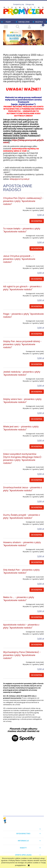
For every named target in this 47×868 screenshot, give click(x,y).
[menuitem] (7, 22)
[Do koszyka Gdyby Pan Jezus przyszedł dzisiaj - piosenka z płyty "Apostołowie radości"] (37, 364)
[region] (23, 38)
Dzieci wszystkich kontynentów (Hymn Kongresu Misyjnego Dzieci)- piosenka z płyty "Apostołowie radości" (23, 458)
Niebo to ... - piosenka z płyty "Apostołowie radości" (19, 599)
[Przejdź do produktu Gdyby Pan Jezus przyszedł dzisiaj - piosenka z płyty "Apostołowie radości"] (11, 351)
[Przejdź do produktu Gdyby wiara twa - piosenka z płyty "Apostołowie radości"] (11, 405)
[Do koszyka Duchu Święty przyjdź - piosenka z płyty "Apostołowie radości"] (37, 535)
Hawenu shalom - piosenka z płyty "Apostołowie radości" (22, 544)
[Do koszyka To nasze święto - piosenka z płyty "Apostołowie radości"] (37, 248)
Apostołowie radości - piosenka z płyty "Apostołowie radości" (21, 626)
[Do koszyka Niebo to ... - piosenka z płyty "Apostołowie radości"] (37, 617)
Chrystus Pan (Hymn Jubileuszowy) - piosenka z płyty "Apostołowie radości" (23, 201)
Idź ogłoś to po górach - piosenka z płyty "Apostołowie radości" (22, 288)
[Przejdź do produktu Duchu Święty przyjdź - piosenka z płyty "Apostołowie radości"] (11, 521)
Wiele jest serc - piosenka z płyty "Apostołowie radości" (21, 428)
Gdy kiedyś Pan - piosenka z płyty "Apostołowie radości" (21, 571)
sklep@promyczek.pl (20, 179)
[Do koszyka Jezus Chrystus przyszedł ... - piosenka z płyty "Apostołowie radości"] (37, 279)
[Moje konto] (29, 27)
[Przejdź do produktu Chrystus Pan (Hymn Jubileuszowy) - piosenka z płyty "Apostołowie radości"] (11, 207)
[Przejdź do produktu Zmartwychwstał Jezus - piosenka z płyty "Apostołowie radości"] (11, 494)
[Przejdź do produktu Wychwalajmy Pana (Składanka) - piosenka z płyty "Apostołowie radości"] (11, 661)
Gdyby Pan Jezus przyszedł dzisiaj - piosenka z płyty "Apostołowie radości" (22, 344)
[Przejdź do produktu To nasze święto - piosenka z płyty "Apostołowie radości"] (11, 235)
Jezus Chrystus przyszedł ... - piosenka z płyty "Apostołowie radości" (19, 259)
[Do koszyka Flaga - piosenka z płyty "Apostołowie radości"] (37, 334)
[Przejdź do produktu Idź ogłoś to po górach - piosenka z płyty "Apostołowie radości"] (11, 293)
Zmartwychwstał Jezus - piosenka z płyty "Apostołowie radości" (23, 489)
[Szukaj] (18, 27)
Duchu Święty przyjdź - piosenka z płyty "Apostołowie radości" (22, 516)
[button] (6, 27)
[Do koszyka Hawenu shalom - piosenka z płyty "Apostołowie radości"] (37, 562)
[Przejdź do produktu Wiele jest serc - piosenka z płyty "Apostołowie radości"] (11, 433)
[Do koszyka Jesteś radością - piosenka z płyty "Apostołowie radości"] (37, 392)
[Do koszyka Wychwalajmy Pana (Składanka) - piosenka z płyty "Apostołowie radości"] (37, 675)
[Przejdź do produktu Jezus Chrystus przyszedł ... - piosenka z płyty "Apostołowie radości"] (11, 265)
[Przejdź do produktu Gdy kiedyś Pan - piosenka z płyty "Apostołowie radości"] (11, 576)
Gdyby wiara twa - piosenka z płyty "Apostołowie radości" (22, 401)
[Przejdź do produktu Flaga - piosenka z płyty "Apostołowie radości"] (11, 320)
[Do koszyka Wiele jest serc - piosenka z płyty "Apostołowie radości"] (37, 446)
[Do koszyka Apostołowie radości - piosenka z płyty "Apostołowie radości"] (37, 645)
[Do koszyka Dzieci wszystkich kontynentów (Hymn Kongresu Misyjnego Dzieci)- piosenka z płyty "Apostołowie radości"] (37, 480)
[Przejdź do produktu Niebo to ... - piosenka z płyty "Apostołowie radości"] (11, 604)
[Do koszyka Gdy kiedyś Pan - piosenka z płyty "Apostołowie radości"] (37, 590)
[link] (23, 38)
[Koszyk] (41, 27)
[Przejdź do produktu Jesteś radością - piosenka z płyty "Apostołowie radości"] (11, 378)
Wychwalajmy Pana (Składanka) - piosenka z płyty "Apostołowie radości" (22, 655)
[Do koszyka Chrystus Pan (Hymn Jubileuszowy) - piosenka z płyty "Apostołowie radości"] (37, 221)
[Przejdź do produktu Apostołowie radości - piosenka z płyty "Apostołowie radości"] (11, 631)
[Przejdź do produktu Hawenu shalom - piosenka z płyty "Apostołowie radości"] (11, 549)
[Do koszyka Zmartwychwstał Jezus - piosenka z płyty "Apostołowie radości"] (37, 507)
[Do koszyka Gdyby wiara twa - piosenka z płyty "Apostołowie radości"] (37, 419)
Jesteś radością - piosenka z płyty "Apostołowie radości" (22, 373)
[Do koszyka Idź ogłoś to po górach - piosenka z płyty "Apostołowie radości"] (37, 306)
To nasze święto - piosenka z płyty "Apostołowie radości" (22, 230)
